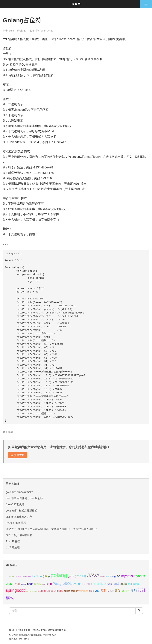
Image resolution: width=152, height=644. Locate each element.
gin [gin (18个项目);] (45, 576)
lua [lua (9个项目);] (107, 576)
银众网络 (14, 635)
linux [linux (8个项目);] (103, 576)
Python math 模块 (16, 523)
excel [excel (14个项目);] (19, 576)
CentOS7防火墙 (15, 504)
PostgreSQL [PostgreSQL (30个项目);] (62, 584)
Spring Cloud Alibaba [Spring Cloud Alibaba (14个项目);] (50, 591)
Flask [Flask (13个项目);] (39, 576)
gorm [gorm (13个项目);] (71, 576)
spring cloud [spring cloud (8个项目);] (31, 591)
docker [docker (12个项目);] (12, 576)
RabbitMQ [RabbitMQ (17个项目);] (99, 584)
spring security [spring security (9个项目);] (71, 591)
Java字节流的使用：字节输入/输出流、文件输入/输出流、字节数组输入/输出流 (52, 529)
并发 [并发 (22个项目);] (118, 591)
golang (10, 432)
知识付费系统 (35, 635)
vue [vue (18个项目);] (97, 591)
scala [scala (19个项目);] (123, 584)
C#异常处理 (13, 548)
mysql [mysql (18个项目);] (17, 584)
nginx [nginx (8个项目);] (24, 584)
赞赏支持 (18, 455)
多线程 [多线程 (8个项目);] (111, 591)
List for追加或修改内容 (19, 517)
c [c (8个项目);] (6, 576)
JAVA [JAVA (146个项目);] (93, 575)
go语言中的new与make (19, 492)
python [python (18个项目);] (77, 584)
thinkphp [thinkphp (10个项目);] (84, 591)
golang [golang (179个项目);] (59, 575)
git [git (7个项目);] (49, 576)
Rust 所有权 (13, 541)
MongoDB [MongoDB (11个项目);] (115, 576)
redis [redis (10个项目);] (109, 584)
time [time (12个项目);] (92, 591)
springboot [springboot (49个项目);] (15, 590)
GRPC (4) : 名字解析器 (19, 535)
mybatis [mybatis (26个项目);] (127, 576)
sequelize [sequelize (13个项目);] (133, 584)
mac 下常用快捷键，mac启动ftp (24, 498)
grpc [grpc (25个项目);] (78, 576)
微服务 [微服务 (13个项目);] (126, 591)
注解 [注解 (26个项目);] (134, 591)
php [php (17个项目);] (49, 584)
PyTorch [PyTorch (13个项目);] (87, 584)
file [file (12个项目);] (33, 576)
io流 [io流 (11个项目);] (84, 576)
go (25, 31)
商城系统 (23, 635)
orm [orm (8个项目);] (44, 584)
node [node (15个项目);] (30, 584)
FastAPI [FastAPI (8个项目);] (27, 576)
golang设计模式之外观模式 (22, 511)
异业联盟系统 (49, 635)
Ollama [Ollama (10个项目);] (38, 584)
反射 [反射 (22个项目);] (104, 591)
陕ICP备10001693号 (19, 639)
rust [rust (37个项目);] (116, 583)
